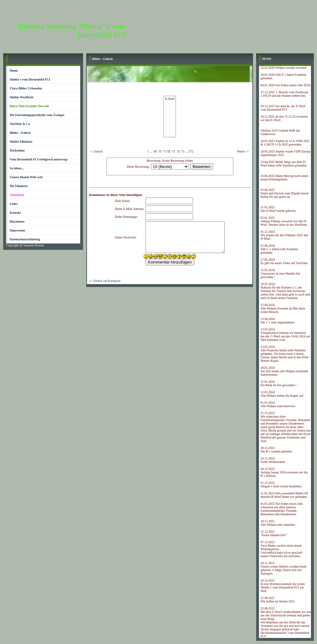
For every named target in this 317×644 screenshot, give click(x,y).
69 (155, 151)
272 (191, 151)
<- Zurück (96, 151)
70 (160, 151)
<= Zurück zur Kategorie (105, 281)
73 (173, 151)
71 (165, 151)
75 (183, 151)
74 (178, 151)
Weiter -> (243, 151)
